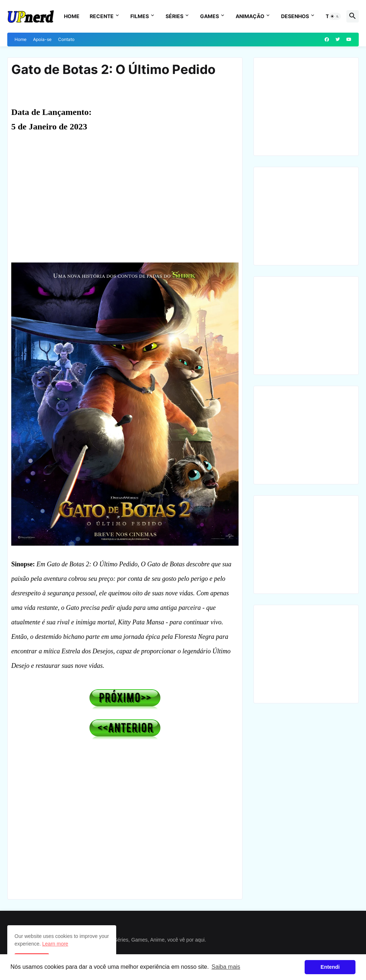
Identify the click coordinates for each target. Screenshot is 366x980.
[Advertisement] (125, 202)
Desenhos (295, 16)
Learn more (55, 944)
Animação (250, 16)
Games (210, 16)
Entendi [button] (330, 967)
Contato (66, 39)
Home (72, 16)
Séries (174, 16)
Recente (102, 16)
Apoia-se (42, 39)
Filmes (140, 16)
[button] (335, 16)
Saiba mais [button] (226, 967)
